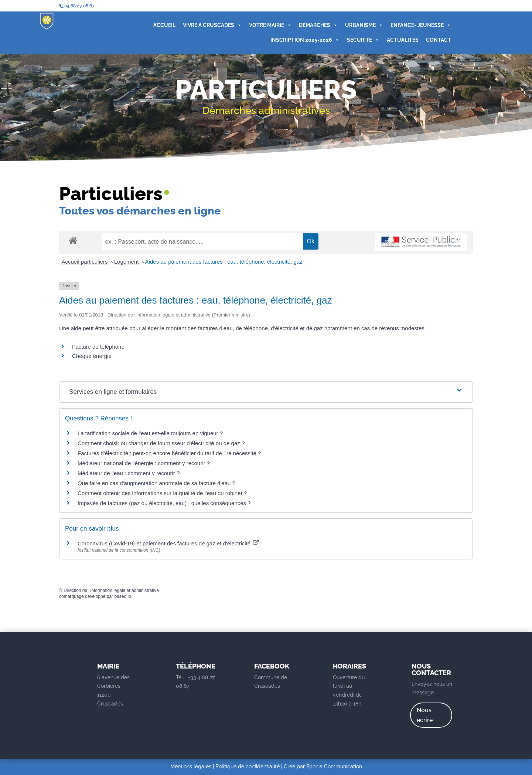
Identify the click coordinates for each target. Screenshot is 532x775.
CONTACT (438, 40)
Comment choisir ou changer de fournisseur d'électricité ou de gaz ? (161, 443)
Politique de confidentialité (248, 766)
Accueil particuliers (86, 262)
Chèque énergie (92, 356)
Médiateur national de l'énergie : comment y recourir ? (144, 463)
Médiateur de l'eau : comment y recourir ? (129, 473)
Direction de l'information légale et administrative (111, 590)
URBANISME (364, 25)
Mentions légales (191, 766)
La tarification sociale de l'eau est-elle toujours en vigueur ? (150, 433)
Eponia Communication (334, 766)
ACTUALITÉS (402, 40)
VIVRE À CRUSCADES (212, 25)
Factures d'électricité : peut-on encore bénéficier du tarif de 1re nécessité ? (169, 453)
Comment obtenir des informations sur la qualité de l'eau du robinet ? (162, 493)
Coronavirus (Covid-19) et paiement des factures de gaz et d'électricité (168, 543)
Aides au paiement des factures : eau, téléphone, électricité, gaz (224, 262)
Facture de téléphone (98, 347)
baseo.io (122, 596)
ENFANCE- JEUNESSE (420, 25)
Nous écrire (425, 715)
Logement (127, 262)
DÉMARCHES (318, 25)
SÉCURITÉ (363, 40)
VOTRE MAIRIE (270, 25)
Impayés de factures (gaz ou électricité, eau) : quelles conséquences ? (164, 503)
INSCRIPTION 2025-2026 (305, 40)
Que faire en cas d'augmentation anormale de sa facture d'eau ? (156, 483)
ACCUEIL (164, 25)
